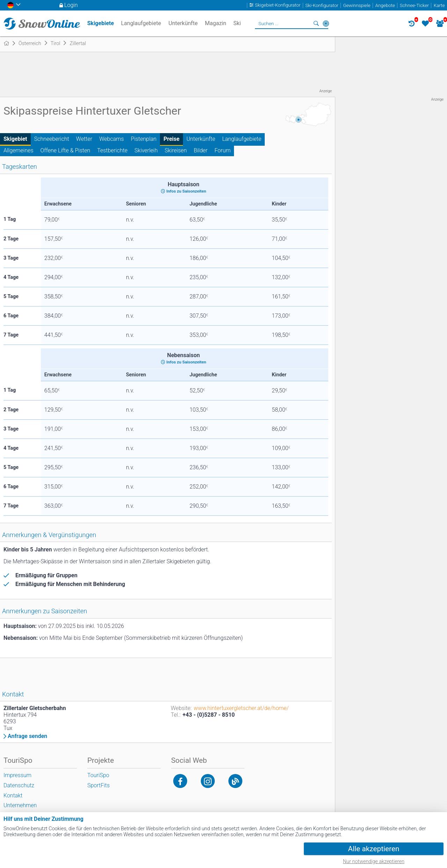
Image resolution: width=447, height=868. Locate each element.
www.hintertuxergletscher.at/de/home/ (241, 708)
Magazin (216, 23)
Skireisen (175, 150)
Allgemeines (19, 150)
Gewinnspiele (357, 5)
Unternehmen (20, 805)
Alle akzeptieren (374, 849)
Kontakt (13, 795)
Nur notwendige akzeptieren (374, 862)
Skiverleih (146, 150)
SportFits (98, 785)
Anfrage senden (27, 736)
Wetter (84, 139)
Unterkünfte (201, 139)
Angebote (385, 5)
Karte (439, 5)
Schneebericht (52, 139)
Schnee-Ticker (414, 5)
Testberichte (112, 150)
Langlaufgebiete (242, 139)
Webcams (111, 139)
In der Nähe (326, 23)
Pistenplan (144, 139)
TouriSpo (98, 775)
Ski (237, 23)
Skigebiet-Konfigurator (278, 5)
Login (71, 5)
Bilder (201, 150)
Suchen (316, 23)
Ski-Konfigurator (322, 5)
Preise (171, 139)
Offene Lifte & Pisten (65, 150)
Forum (222, 150)
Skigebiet (15, 139)
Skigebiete (101, 23)
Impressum (17, 775)
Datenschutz (19, 785)
